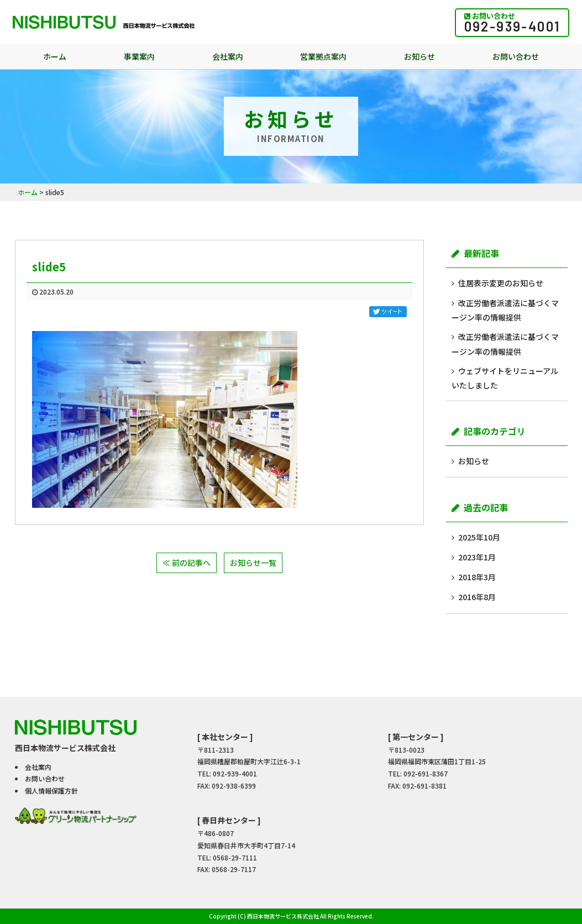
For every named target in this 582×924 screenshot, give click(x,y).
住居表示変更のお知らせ (501, 283)
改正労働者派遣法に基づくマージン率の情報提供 (505, 310)
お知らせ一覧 (253, 563)
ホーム (55, 56)
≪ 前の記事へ (187, 563)
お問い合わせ (516, 56)
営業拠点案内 (323, 56)
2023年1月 (477, 557)
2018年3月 (477, 577)
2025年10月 (479, 537)
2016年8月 (477, 597)
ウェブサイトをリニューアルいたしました (505, 378)
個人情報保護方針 (51, 791)
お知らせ (420, 56)
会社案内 (228, 56)
